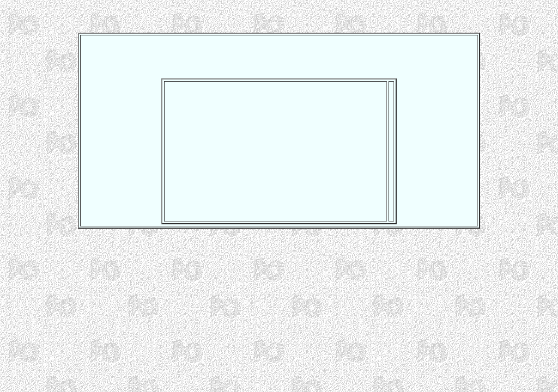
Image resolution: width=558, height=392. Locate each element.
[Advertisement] (279, 53)
